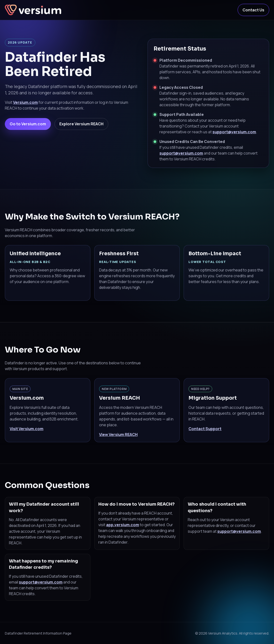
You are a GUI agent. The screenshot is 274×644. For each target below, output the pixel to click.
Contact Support (205, 429)
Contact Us (253, 10)
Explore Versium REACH (81, 124)
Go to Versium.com (28, 124)
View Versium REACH (118, 434)
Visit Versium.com (27, 429)
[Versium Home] (34, 10)
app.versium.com (123, 525)
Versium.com (25, 102)
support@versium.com (234, 132)
